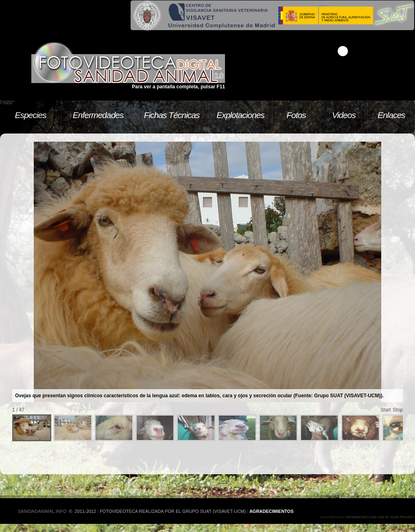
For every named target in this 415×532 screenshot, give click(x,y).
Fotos (296, 115)
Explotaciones (240, 115)
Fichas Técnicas (172, 115)
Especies (30, 115)
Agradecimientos (272, 511)
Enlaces (391, 115)
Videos (344, 115)
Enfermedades (98, 115)
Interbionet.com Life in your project (381, 517)
